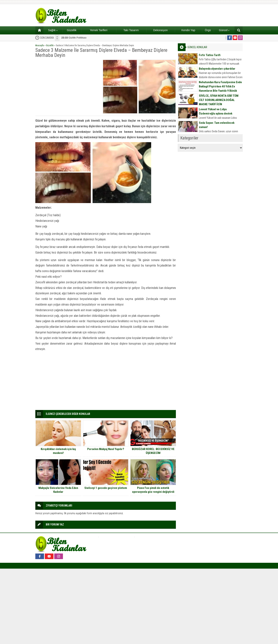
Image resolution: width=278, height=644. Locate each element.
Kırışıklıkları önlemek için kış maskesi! (58, 451)
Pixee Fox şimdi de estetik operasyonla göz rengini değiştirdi (153, 490)
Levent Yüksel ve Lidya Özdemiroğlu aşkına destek (216, 111)
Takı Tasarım (131, 30)
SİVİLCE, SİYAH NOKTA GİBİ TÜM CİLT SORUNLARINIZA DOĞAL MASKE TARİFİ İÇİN (219, 100)
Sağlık (53, 30)
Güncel (224, 30)
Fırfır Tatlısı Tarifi (210, 55)
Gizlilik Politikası (74, 38)
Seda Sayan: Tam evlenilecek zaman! (217, 125)
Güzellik (72, 30)
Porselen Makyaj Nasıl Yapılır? (106, 449)
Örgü (208, 30)
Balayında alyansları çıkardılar (217, 69)
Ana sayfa (38, 30)
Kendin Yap (188, 30)
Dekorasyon (161, 30)
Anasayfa (40, 45)
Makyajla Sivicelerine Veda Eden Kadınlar (58, 490)
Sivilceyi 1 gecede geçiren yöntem (106, 488)
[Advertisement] (68, 87)
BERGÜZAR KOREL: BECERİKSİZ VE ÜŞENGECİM (153, 451)
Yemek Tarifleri (99, 30)
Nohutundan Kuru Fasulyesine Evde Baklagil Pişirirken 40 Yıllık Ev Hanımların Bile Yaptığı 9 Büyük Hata (220, 89)
